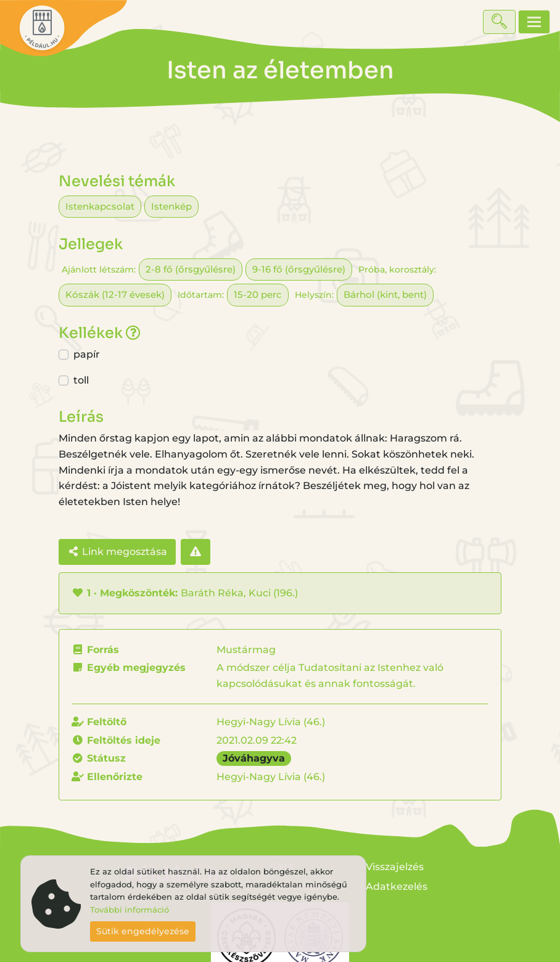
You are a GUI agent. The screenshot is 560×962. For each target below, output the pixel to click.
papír (87, 354)
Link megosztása (117, 552)
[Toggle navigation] (534, 22)
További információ (130, 910)
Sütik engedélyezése (143, 931)
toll (81, 380)
